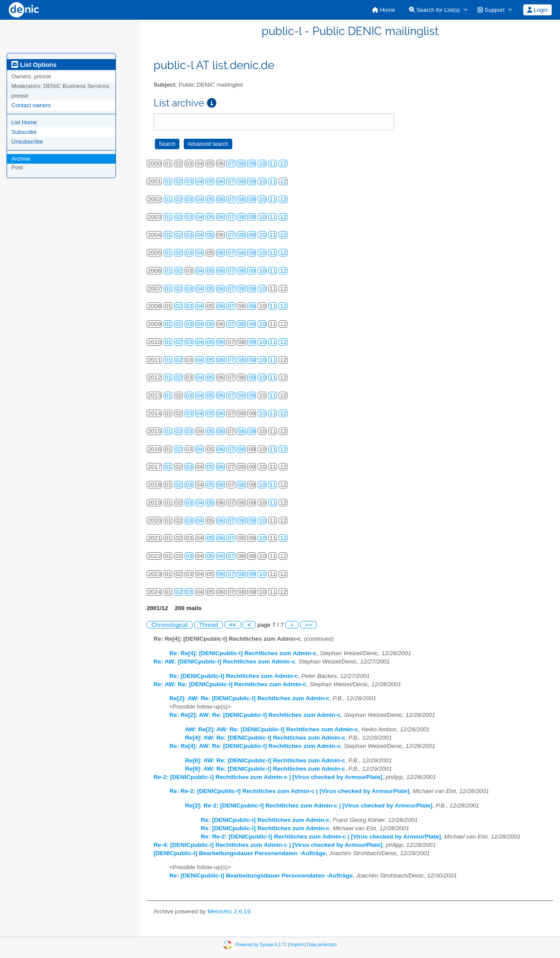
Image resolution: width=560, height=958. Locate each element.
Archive (21, 159)
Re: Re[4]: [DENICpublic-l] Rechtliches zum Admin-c (243, 653)
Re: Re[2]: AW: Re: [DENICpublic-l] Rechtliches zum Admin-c (255, 715)
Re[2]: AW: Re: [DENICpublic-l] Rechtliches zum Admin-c (249, 698)
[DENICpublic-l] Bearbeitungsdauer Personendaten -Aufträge (240, 853)
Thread (208, 625)
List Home (24, 122)
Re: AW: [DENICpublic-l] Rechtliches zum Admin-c (224, 661)
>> (308, 625)
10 (262, 163)
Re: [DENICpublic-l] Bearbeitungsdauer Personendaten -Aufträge (261, 876)
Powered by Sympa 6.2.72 (261, 944)
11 (273, 163)
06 (221, 181)
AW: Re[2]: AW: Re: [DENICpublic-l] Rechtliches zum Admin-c (272, 729)
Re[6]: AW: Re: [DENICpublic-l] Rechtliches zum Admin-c (265, 760)
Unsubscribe (27, 142)
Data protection (322, 944)
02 (179, 181)
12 (283, 163)
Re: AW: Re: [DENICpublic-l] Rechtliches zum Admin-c (230, 684)
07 (231, 163)
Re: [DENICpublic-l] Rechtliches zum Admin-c (234, 676)
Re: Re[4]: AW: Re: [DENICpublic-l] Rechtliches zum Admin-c (255, 746)
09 (252, 163)
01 (168, 181)
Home (383, 10)
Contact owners (31, 105)
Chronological (170, 625)
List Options (34, 65)
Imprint (297, 944)
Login (537, 10)
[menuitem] (383, 10)
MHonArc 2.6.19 (229, 911)
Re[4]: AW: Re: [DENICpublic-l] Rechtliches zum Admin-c (265, 738)
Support (491, 10)
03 (189, 181)
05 (210, 181)
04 (200, 181)
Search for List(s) (434, 10)
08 (241, 163)
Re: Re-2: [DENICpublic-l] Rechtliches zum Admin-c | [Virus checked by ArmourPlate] (289, 791)
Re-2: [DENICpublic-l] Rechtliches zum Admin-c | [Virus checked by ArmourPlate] (268, 777)
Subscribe (24, 132)
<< (233, 625)
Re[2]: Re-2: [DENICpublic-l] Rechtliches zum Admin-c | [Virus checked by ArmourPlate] (309, 805)
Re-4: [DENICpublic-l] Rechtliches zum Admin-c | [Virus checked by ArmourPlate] (268, 845)
